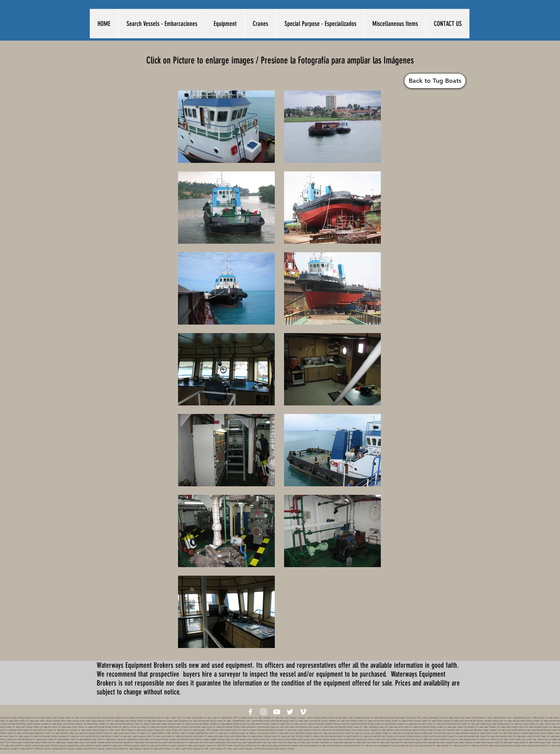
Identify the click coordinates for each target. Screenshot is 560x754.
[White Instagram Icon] (264, 712)
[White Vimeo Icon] (303, 712)
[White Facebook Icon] (250, 712)
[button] (162, 24)
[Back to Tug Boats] (435, 81)
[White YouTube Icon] (277, 712)
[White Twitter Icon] (290, 712)
